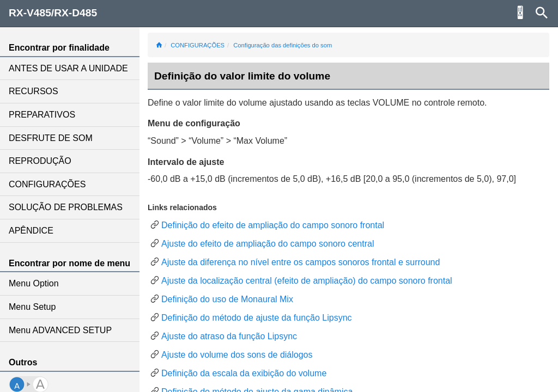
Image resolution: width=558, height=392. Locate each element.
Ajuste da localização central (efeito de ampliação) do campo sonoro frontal (307, 281)
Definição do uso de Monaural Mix (227, 299)
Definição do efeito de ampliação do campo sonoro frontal (273, 225)
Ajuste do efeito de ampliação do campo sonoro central (268, 244)
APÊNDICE (31, 231)
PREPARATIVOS (42, 115)
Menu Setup (32, 307)
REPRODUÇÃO (40, 161)
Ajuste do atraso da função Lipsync (229, 336)
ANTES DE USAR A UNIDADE (68, 68)
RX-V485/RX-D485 (53, 13)
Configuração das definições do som (283, 45)
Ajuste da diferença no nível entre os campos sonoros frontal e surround (301, 262)
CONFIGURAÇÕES (47, 184)
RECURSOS (34, 91)
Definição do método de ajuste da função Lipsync (257, 318)
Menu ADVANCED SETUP (60, 330)
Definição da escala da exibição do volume (244, 373)
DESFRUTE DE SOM (51, 138)
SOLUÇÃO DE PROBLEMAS (66, 207)
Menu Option (34, 283)
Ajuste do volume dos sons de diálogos (237, 355)
